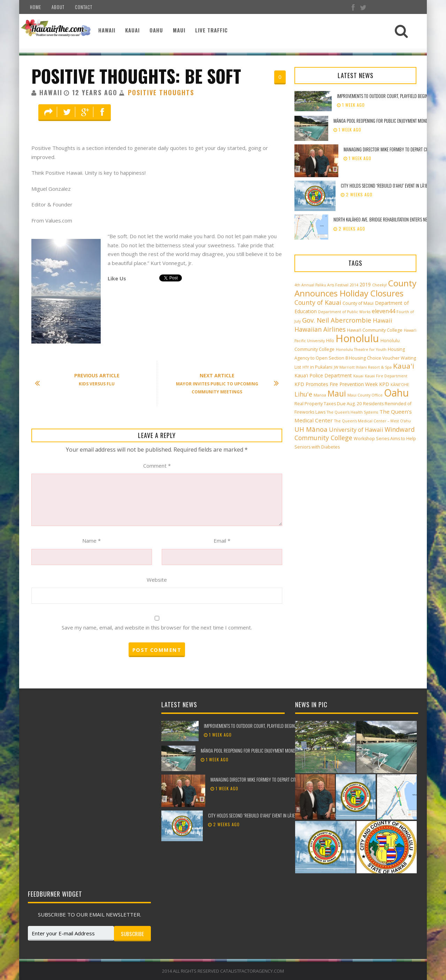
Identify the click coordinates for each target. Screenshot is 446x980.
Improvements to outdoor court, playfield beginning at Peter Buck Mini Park (275, 726)
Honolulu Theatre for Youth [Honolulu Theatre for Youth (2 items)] (361, 349)
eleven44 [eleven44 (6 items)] (383, 311)
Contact (84, 7)
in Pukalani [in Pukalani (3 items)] (321, 367)
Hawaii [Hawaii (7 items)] (383, 320)
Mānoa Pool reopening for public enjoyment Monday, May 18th (259, 751)
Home (36, 7)
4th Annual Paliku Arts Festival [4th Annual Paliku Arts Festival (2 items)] (321, 285)
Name (91, 541)
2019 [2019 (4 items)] (365, 284)
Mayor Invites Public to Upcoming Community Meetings (224, 383)
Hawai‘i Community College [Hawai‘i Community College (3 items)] (375, 330)
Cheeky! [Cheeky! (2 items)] (379, 285)
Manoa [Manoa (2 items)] (320, 395)
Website (157, 580)
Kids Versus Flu (81, 380)
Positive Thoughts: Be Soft (136, 76)
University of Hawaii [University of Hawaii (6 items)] (356, 430)
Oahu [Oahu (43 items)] (396, 393)
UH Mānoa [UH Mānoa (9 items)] (311, 429)
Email (222, 541)
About (58, 7)
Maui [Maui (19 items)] (337, 393)
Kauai (132, 30)
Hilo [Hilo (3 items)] (330, 341)
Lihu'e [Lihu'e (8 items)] (303, 394)
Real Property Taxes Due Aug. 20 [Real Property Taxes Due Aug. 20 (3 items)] (328, 404)
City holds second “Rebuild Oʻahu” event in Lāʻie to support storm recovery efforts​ (286, 815)
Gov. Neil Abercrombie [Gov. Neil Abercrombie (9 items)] (337, 320)
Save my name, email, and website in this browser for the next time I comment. (157, 627)
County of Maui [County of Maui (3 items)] (358, 303)
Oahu (156, 30)
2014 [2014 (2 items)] (354, 285)
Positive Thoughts (161, 92)
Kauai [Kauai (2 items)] (358, 376)
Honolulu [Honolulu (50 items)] (357, 338)
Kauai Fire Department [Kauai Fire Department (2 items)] (386, 376)
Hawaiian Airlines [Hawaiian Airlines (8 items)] (320, 329)
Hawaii (107, 30)
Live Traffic (212, 30)
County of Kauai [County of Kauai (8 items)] (318, 302)
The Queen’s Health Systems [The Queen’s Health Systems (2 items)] (352, 412)
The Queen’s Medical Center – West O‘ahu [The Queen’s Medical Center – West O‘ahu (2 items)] (372, 421)
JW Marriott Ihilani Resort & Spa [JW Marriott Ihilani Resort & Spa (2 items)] (363, 367)
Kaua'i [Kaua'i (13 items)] (404, 366)
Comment (157, 466)
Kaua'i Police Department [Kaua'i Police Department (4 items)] (323, 375)
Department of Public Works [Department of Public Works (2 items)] (344, 312)
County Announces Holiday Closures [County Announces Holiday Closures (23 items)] (355, 288)
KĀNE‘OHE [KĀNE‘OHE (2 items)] (400, 385)
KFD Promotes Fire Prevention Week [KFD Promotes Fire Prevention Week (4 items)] (336, 384)
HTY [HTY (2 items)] (306, 367)
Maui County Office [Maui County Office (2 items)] (365, 395)
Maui (179, 30)
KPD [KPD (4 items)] (384, 384)
